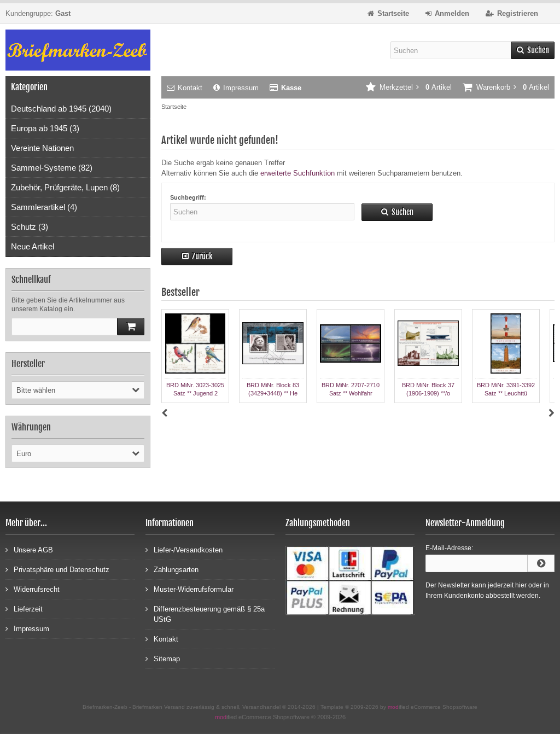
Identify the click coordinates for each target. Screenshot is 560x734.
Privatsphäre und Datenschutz (57, 569)
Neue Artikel (33, 246)
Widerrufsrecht (33, 589)
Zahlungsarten (172, 569)
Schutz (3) (30, 227)
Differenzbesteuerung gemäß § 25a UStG (205, 614)
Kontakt (185, 88)
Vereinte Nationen (42, 148)
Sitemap (163, 658)
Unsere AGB (29, 549)
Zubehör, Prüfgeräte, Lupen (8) (65, 187)
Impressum (236, 88)
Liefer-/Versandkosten (184, 549)
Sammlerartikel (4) (44, 207)
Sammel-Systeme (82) (52, 168)
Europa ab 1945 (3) (45, 128)
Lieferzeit (24, 608)
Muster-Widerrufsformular (189, 589)
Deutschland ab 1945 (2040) (61, 109)
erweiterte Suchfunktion (297, 173)
